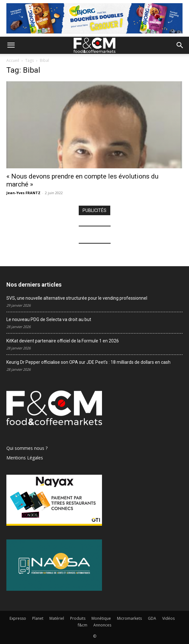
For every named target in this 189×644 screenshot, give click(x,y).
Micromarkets (129, 618)
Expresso (18, 618)
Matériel (57, 618)
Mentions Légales (25, 458)
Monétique (101, 618)
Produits (78, 618)
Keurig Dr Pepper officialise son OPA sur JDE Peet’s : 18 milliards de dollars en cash (88, 362)
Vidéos (168, 618)
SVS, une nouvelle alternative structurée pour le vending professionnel (77, 298)
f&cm (83, 625)
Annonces (102, 625)
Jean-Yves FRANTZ (23, 193)
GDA (152, 618)
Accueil (13, 60)
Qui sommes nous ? (27, 448)
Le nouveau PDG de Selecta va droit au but (49, 319)
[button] (11, 45)
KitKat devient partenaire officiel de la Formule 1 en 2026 (63, 341)
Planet (38, 618)
